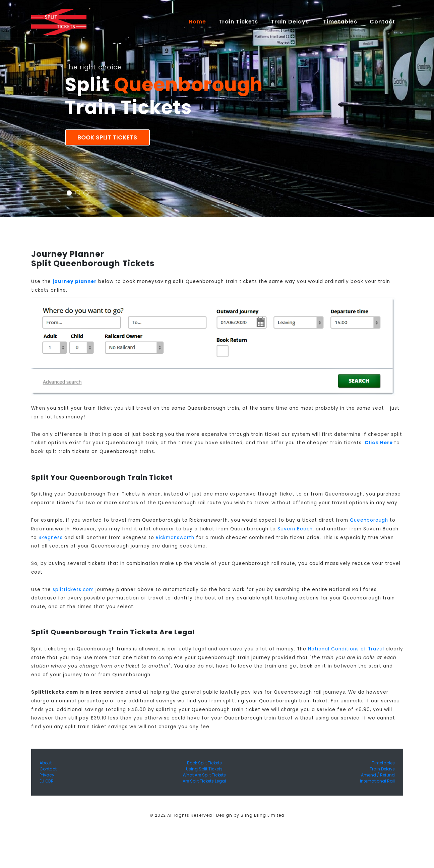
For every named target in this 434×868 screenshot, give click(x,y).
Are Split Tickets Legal (204, 781)
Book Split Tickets (107, 137)
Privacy (47, 775)
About (46, 763)
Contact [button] (383, 22)
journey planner (75, 281)
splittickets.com (73, 590)
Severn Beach (295, 529)
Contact (48, 769)
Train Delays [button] (291, 22)
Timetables (340, 22)
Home (200, 21)
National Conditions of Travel (346, 649)
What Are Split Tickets (204, 775)
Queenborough (369, 520)
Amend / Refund (378, 775)
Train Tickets (238, 22)
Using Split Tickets (204, 769)
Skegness (51, 538)
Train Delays (382, 769)
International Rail (377, 781)
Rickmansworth (175, 538)
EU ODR (47, 781)
